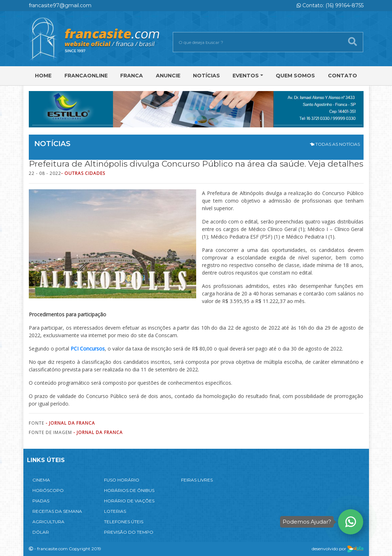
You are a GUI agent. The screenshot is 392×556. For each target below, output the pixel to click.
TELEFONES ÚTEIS (124, 522)
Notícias (206, 76)
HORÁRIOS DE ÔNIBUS (129, 490)
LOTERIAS (115, 511)
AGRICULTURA (48, 522)
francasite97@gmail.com (60, 5)
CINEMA (41, 480)
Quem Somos (295, 76)
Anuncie (168, 76)
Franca (132, 76)
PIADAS (41, 501)
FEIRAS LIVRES (197, 480)
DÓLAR (41, 532)
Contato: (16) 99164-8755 (330, 5)
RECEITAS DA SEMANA (57, 511)
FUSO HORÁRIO (122, 480)
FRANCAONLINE (86, 76)
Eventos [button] (246, 76)
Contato (343, 76)
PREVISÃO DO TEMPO (129, 532)
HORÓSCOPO (48, 490)
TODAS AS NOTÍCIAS (335, 144)
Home (43, 76)
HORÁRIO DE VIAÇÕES (129, 501)
